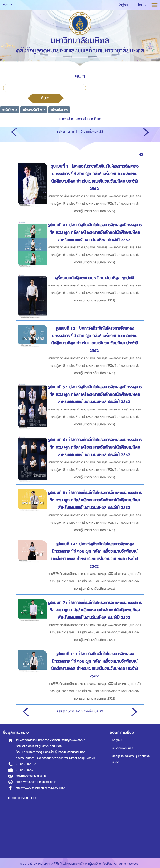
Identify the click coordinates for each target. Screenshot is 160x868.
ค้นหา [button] (8, 4)
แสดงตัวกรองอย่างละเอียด (80, 119)
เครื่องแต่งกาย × (59, 110)
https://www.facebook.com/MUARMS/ (40, 788)
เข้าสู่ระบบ (118, 740)
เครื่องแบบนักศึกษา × (34, 110)
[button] (142, 5)
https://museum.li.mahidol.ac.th (36, 782)
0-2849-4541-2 (26, 764)
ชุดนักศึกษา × (10, 110)
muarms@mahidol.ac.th (31, 776)
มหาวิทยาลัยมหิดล (123, 748)
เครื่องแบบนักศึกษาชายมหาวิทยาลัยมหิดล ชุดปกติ (95, 278)
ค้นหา (46, 98)
